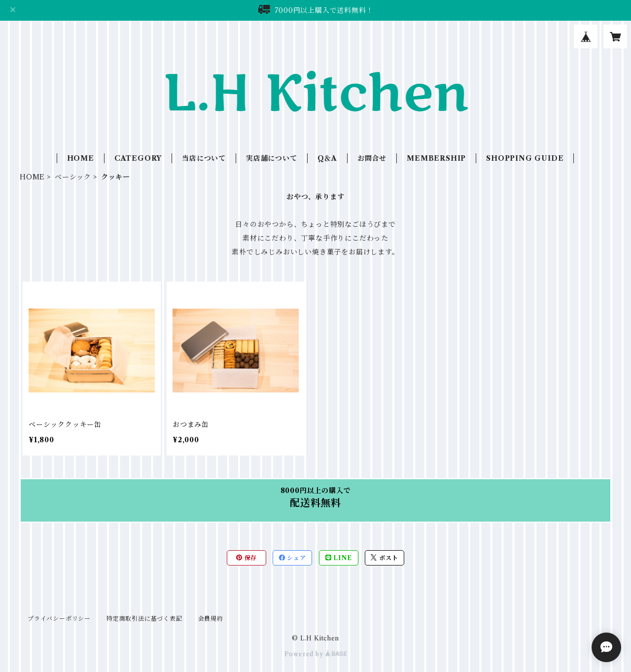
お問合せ (372, 158)
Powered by (316, 654)
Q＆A (327, 158)
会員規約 (211, 619)
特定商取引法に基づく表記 (144, 619)
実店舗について (272, 158)
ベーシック (73, 177)
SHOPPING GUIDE (525, 158)
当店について (204, 158)
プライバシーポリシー (59, 619)
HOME (81, 158)
